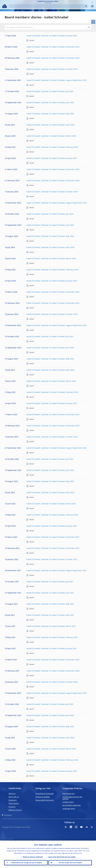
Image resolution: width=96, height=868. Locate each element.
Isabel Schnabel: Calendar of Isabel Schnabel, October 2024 (52, 192)
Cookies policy (68, 802)
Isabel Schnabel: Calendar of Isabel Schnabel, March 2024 (51, 258)
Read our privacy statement (33, 856)
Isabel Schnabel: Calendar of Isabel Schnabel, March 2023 (51, 381)
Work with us (14, 797)
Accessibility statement (71, 805)
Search (86, 6)
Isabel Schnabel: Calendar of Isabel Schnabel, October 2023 (52, 314)
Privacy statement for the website (72, 798)
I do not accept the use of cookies (70, 862)
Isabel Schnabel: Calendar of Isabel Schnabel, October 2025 (52, 69)
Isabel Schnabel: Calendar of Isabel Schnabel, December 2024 (53, 169)
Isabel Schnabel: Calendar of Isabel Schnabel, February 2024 (52, 270)
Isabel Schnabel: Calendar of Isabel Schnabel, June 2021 (50, 593)
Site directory (8, 815)
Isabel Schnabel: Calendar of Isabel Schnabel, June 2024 (50, 225)
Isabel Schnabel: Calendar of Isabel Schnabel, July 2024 (50, 214)
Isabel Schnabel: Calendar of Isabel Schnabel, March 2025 (51, 136)
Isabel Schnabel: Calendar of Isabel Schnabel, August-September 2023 (56, 325)
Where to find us (15, 810)
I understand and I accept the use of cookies (26, 862)
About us (12, 794)
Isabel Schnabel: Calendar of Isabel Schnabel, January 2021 (52, 648)
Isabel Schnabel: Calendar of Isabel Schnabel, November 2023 (53, 303)
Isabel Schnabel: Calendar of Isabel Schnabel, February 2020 (52, 760)
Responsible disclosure (45, 800)
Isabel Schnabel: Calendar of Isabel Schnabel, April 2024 (50, 247)
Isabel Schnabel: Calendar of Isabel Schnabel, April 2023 (50, 370)
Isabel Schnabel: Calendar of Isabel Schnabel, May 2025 (50, 114)
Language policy (69, 809)
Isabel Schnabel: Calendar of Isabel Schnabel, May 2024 (50, 236)
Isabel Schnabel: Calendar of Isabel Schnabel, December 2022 (53, 414)
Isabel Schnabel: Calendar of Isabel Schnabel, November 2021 (53, 548)
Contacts (12, 807)
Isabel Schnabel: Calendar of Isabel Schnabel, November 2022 (53, 426)
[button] (92, 2)
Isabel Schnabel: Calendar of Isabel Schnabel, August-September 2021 (56, 570)
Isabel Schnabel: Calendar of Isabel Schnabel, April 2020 (50, 738)
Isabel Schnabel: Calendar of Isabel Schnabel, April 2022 (50, 492)
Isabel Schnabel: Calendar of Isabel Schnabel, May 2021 (50, 604)
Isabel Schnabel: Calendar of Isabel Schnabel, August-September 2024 (56, 203)
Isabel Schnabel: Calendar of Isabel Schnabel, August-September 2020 (56, 693)
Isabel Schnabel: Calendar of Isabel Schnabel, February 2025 (52, 147)
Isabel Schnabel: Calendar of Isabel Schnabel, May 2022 (50, 481)
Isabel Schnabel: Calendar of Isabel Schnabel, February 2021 (52, 637)
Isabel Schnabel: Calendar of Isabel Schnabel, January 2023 (52, 403)
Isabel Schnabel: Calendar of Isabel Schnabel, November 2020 (53, 671)
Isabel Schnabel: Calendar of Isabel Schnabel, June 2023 (50, 348)
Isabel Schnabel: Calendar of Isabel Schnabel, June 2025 (50, 102)
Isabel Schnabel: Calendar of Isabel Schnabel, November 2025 (53, 58)
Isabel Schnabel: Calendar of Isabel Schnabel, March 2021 (51, 626)
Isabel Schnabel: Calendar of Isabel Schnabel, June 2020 (50, 715)
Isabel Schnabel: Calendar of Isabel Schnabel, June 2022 (50, 470)
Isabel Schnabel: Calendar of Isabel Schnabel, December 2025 (53, 47)
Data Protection (69, 794)
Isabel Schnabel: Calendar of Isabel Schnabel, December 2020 (53, 660)
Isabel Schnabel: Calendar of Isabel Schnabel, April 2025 (50, 125)
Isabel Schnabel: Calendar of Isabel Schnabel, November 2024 (53, 180)
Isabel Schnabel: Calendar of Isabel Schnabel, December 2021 (53, 537)
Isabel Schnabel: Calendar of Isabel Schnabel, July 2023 (50, 336)
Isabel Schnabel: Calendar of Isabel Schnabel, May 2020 (50, 726)
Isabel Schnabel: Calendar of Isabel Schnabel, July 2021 (50, 582)
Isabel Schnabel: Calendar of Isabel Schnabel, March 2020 (51, 749)
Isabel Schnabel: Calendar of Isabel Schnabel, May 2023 (50, 359)
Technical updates (43, 797)
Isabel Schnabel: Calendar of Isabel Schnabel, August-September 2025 (56, 80)
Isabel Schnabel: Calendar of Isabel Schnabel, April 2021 (50, 615)
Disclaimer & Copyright (45, 794)
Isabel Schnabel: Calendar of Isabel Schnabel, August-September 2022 (56, 448)
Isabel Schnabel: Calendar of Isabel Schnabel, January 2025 (52, 158)
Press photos (14, 803)
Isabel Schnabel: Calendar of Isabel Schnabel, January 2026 (52, 36)
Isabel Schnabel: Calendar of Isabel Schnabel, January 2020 (52, 771)
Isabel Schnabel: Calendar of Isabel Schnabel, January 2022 (52, 526)
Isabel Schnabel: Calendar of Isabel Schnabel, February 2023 (52, 392)
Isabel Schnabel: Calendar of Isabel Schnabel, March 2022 (51, 504)
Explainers (13, 800)
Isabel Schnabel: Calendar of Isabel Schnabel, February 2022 (52, 515)
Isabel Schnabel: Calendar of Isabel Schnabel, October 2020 (52, 682)
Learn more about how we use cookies (62, 856)
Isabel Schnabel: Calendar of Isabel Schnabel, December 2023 (53, 292)
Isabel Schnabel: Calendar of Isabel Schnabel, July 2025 (50, 91)
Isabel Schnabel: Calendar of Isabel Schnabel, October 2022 (52, 437)
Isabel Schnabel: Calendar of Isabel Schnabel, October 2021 (52, 559)
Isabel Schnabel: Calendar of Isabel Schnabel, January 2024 (52, 281)
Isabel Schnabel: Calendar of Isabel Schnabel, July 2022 (50, 459)
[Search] (47, 6)
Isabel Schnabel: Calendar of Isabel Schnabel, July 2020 (50, 704)
